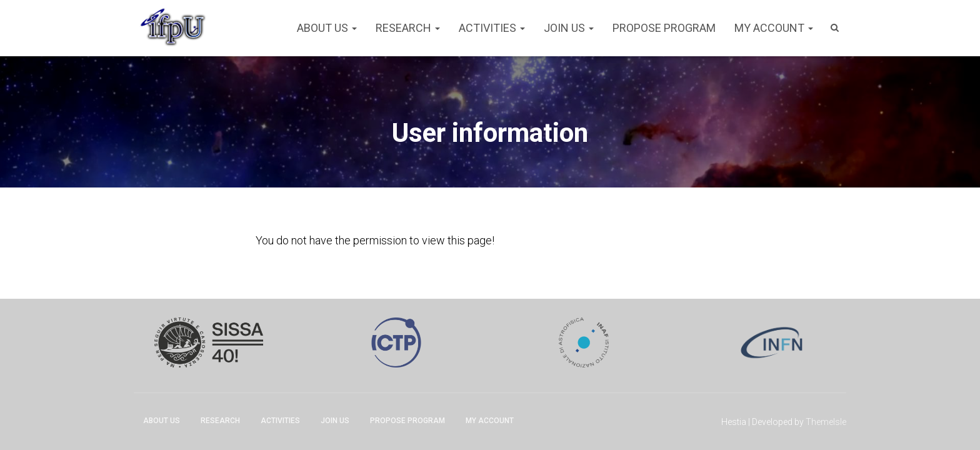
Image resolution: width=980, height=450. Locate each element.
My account (774, 28)
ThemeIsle (826, 422)
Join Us (569, 28)
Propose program (664, 28)
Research (408, 28)
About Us (327, 28)
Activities (492, 28)
